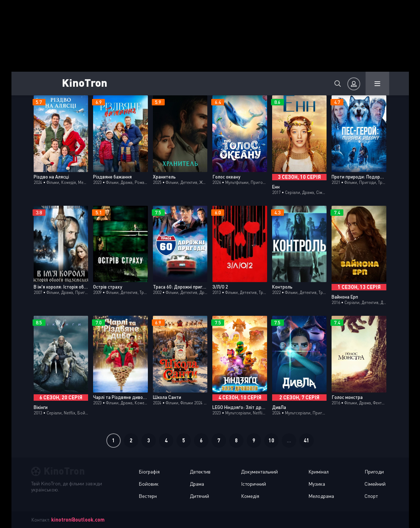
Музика (317, 484)
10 (271, 440)
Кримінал (318, 472)
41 (306, 440)
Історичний (254, 484)
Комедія (250, 496)
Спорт (371, 496)
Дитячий (199, 496)
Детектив (200, 472)
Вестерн (148, 496)
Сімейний (375, 484)
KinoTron (85, 82)
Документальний (259, 472)
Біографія (149, 472)
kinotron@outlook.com (78, 520)
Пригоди (374, 472)
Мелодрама (321, 496)
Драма (197, 484)
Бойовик (149, 484)
